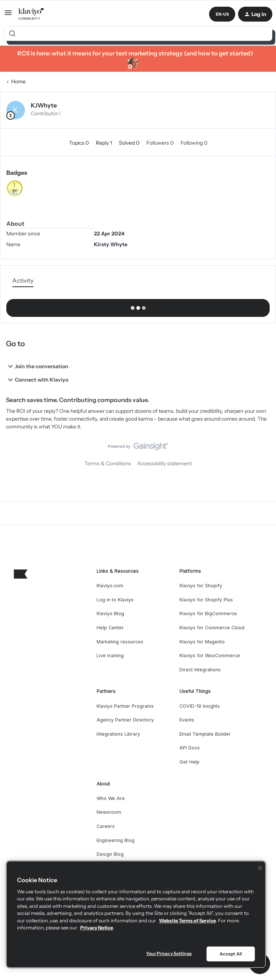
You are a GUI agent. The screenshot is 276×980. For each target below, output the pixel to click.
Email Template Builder (205, 734)
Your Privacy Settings (169, 953)
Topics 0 (79, 143)
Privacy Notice (97, 928)
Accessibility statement (164, 463)
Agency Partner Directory (125, 720)
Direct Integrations (200, 670)
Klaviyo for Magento (202, 642)
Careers (106, 826)
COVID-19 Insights (200, 706)
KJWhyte (44, 105)
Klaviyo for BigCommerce (208, 613)
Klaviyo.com (110, 586)
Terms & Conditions (108, 463)
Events (187, 720)
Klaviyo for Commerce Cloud (212, 628)
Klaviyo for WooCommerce (210, 656)
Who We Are (111, 798)
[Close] (260, 868)
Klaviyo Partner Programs (125, 706)
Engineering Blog (116, 840)
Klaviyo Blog (110, 613)
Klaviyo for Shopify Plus (206, 600)
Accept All (231, 954)
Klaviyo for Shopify (201, 586)
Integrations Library (118, 734)
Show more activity (138, 306)
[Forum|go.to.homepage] (31, 14)
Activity (23, 280)
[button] (8, 15)
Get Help (189, 762)
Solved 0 (130, 143)
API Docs (190, 748)
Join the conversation (37, 366)
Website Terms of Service (187, 920)
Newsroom (109, 812)
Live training (110, 656)
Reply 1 (104, 143)
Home (18, 81)
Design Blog (110, 854)
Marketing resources (120, 642)
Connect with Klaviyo (37, 380)
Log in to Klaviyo (115, 600)
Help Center (110, 628)
